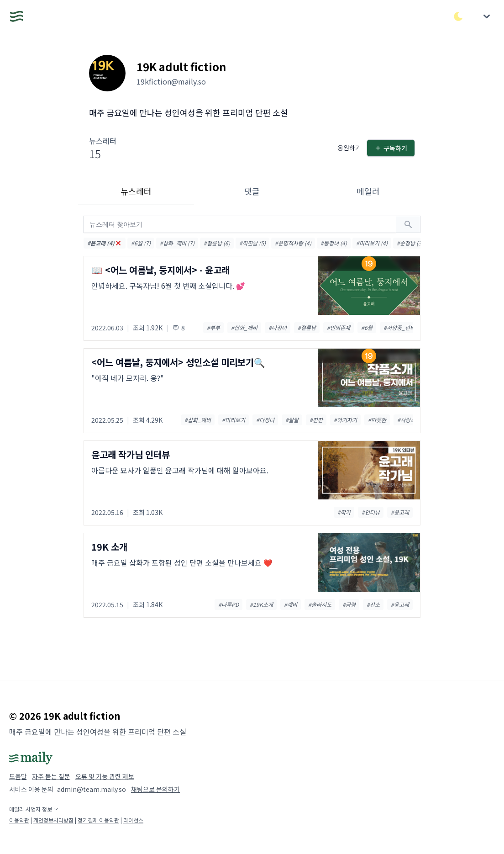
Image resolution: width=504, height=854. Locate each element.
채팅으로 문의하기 (155, 789)
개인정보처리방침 (53, 820)
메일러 (368, 191)
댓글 (252, 191)
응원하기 (349, 148)
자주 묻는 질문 (51, 776)
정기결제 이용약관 (98, 820)
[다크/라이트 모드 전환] (458, 16)
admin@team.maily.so (92, 789)
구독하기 (391, 148)
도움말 (18, 776)
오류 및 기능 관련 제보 (105, 776)
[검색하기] (408, 224)
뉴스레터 (136, 191)
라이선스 (133, 820)
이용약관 (19, 820)
